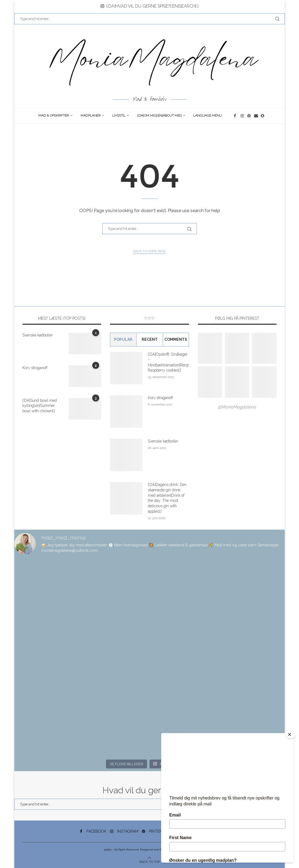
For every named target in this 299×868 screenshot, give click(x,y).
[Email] (256, 116)
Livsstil (119, 115)
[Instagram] (243, 116)
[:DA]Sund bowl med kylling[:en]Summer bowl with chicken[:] (39, 406)
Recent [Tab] (150, 339)
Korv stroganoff (35, 368)
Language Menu (207, 115)
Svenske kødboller (38, 335)
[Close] (291, 734)
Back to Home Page (149, 251)
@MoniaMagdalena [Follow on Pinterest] (237, 407)
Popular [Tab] (123, 339)
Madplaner (91, 115)
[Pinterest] (249, 116)
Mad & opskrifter (54, 115)
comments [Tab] (176, 339)
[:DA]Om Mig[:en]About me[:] (159, 115)
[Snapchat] (263, 116)
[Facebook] (236, 116)
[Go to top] (150, 861)
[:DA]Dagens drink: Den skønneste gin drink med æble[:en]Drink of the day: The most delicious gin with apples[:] (167, 498)
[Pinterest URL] (210, 348)
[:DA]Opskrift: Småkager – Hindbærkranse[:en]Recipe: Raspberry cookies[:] (168, 362)
